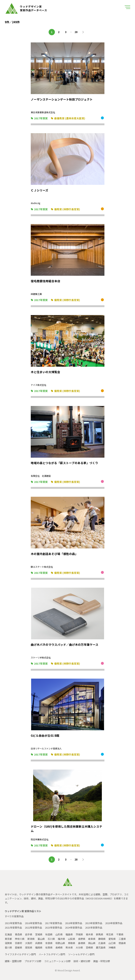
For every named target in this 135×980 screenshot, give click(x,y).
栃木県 (89, 934)
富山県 (41, 939)
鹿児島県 (101, 947)
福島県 (69, 934)
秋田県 (49, 934)
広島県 (102, 943)
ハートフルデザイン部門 (52, 954)
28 (76, 32)
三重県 (122, 939)
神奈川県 (20, 939)
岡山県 (92, 943)
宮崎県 (89, 947)
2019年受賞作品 (94, 923)
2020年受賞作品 (114, 923)
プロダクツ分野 (33, 961)
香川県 (8, 947)
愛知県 (112, 939)
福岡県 (39, 947)
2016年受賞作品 (33, 923)
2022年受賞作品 (33, 928)
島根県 (82, 943)
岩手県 (29, 934)
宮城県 (39, 934)
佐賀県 (49, 947)
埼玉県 (110, 934)
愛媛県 (19, 947)
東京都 (8, 939)
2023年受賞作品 (54, 928)
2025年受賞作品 (94, 928)
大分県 (79, 947)
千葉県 (120, 934)
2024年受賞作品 (74, 928)
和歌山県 (60, 943)
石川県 (51, 939)
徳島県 (122, 943)
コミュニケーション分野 (57, 961)
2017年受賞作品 (54, 923)
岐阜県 (92, 939)
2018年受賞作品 (74, 923)
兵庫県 (39, 943)
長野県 (82, 939)
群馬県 (100, 934)
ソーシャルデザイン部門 (81, 954)
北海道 (8, 934)
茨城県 (79, 934)
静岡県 (102, 939)
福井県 (61, 939)
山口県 (112, 943)
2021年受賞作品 (13, 928)
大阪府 (29, 943)
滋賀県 (8, 943)
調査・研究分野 (102, 961)
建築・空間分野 (13, 961)
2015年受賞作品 (13, 923)
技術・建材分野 (82, 961)
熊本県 (69, 947)
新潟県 (31, 939)
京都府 (19, 943)
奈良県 (49, 943)
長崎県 (59, 947)
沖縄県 (112, 947)
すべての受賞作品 (14, 916)
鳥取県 (72, 943)
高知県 (29, 947)
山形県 (59, 934)
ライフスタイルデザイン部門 (20, 954)
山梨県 (72, 939)
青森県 (19, 934)
